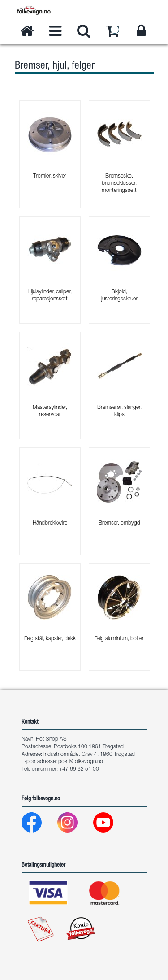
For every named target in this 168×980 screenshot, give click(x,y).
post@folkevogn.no (81, 762)
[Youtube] (110, 825)
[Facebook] (39, 825)
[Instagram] (75, 825)
